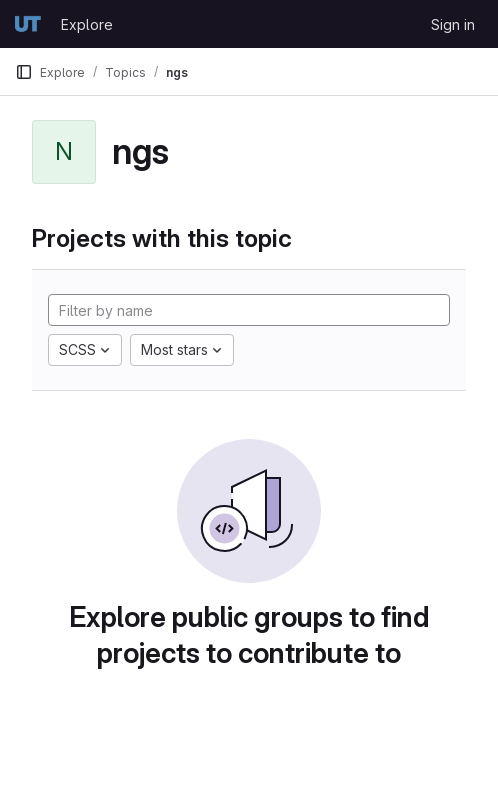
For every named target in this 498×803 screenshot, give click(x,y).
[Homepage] (28, 24)
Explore (87, 24)
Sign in (453, 24)
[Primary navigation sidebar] (24, 72)
